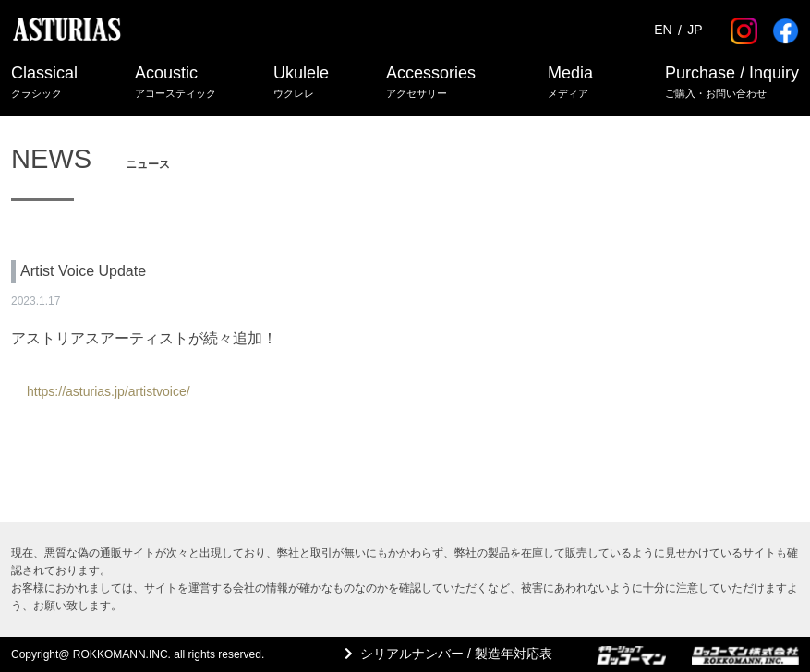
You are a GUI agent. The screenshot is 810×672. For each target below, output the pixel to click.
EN (663, 30)
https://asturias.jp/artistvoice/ (109, 391)
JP (695, 30)
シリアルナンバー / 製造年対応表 (456, 654)
